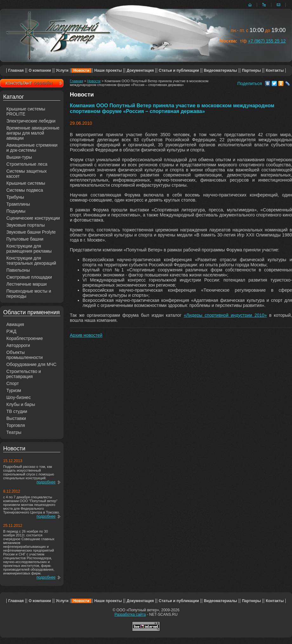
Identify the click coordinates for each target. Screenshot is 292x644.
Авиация (15, 324)
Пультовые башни (25, 239)
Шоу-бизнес (19, 397)
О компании (40, 70)
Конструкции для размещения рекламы (29, 249)
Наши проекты (108, 70)
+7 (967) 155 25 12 (267, 41)
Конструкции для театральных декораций (31, 261)
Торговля (16, 425)
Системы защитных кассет (27, 174)
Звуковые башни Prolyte (31, 232)
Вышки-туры (19, 157)
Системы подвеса (25, 190)
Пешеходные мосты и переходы (29, 294)
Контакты (275, 70)
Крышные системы (26, 183)
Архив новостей (86, 335)
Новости (81, 70)
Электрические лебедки (31, 121)
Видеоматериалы (220, 70)
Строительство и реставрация (24, 374)
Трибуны (15, 197)
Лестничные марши (27, 284)
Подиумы (16, 211)
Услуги (62, 70)
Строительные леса (27, 164)
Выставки (16, 418)
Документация (140, 70)
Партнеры (251, 70)
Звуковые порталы (26, 225)
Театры (14, 432)
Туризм (14, 390)
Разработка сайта (130, 614)
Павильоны (18, 270)
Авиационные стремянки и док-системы (32, 148)
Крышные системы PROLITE (26, 111)
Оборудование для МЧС (31, 364)
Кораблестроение (25, 338)
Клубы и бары (21, 404)
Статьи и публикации (179, 70)
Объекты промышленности (25, 355)
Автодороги (18, 345)
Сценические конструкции (33, 218)
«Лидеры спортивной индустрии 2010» (225, 315)
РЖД (11, 331)
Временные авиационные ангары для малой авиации (33, 133)
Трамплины (18, 204)
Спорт (13, 383)
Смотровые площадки (29, 277)
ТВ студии (17, 411)
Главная (16, 70)
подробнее (46, 482)
